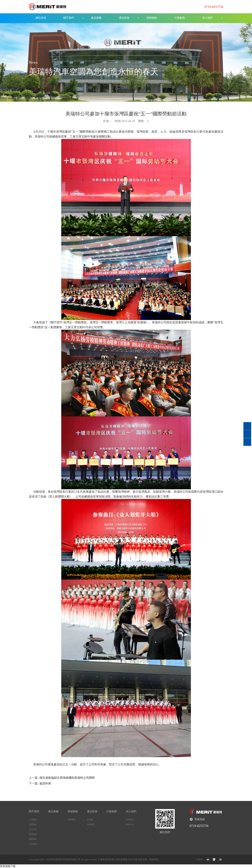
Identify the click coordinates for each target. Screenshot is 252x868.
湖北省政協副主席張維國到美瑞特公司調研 (67, 778)
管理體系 (91, 824)
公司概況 (33, 820)
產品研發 (124, 18)
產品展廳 (96, 18)
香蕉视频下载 (8, 866)
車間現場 (33, 834)
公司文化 (33, 829)
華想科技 (154, 859)
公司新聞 (33, 844)
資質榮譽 (33, 839)
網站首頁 (41, 18)
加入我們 (207, 18)
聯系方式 (130, 824)
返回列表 (45, 783)
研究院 (90, 820)
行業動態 (180, 18)
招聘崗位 (130, 820)
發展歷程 (33, 824)
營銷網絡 (152, 18)
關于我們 (69, 18)
